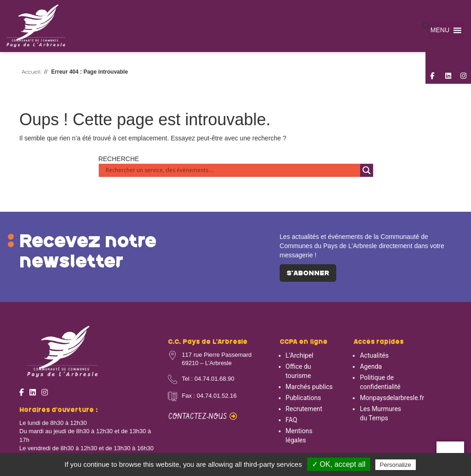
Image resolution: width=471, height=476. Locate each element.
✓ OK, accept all (339, 464)
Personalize (396, 465)
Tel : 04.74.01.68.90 (208, 379)
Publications (303, 398)
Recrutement (304, 409)
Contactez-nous (203, 417)
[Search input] (232, 170)
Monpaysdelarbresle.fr (392, 398)
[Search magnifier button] (367, 170)
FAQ (291, 420)
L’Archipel (299, 355)
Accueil (31, 72)
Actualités (374, 355)
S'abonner (308, 273)
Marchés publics (309, 387)
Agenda (371, 366)
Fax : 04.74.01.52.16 (209, 396)
